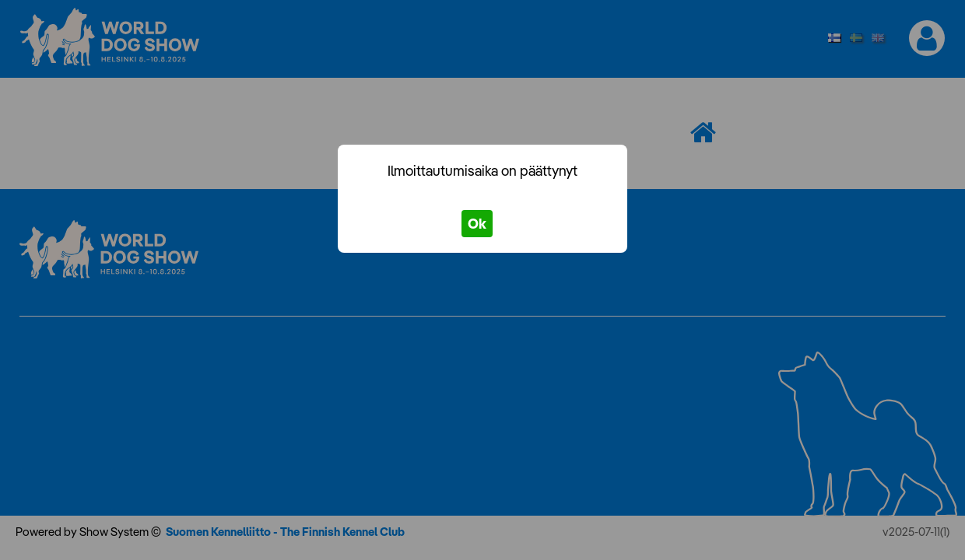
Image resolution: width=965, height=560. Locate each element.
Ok (477, 224)
